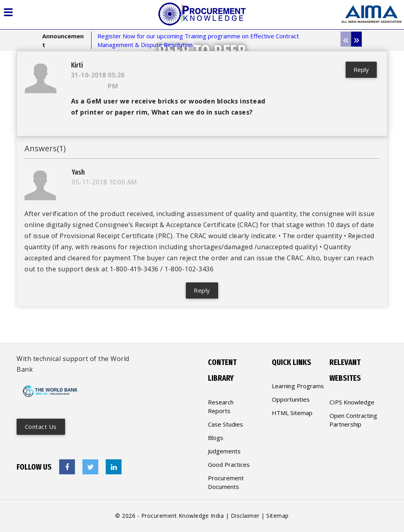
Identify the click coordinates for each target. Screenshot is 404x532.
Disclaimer (245, 516)
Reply (360, 70)
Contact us (41, 427)
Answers (45, 149)
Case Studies (225, 424)
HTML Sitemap (292, 413)
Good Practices (229, 464)
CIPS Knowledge (352, 402)
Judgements (224, 451)
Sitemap (278, 516)
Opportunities (291, 399)
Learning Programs (298, 386)
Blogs (216, 438)
